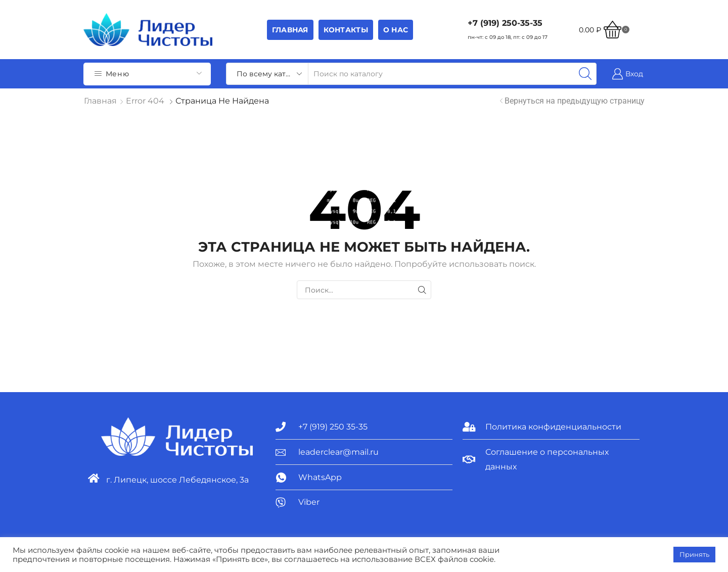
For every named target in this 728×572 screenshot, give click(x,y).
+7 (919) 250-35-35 (505, 23)
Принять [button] (694, 554)
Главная (290, 30)
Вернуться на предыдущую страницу (575, 101)
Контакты (346, 30)
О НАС (396, 30)
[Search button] (585, 74)
